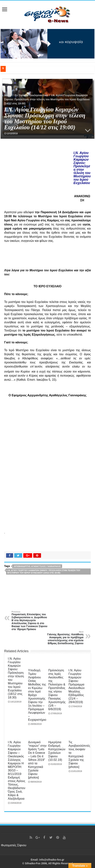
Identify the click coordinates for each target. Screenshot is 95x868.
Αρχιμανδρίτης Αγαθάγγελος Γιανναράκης (37, 566)
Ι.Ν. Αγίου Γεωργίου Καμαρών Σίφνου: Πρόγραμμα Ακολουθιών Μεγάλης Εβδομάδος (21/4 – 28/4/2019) (77, 686)
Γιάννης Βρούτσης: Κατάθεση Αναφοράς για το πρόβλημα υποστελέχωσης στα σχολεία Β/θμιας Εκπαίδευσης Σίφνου (64, 638)
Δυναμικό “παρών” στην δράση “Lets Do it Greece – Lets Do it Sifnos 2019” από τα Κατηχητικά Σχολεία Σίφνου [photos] (37, 760)
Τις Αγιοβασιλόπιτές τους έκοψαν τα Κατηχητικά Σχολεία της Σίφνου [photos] (79, 754)
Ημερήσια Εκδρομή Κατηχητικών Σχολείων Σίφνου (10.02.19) (57, 751)
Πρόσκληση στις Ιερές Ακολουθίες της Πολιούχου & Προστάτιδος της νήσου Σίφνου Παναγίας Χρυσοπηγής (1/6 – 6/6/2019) (57, 690)
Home (8, 95)
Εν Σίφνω (20, 95)
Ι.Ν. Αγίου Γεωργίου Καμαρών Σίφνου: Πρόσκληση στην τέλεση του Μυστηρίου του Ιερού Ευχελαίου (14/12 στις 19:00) (44, 572)
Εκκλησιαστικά (39, 95)
